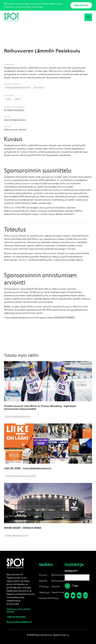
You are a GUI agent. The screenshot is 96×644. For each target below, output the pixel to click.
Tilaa (75, 586)
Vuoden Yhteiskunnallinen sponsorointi (21, 476)
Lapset (17, 99)
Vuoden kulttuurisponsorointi (17, 536)
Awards (43, 581)
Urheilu (8, 99)
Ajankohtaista (59, 575)
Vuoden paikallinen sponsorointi (18, 88)
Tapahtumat (58, 592)
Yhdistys (44, 586)
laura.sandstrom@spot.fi (19, 622)
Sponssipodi (58, 581)
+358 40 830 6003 (16, 617)
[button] (88, 17)
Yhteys (55, 598)
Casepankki (45, 598)
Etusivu (43, 575)
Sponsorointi (39, 88)
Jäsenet (56, 586)
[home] (11, 17)
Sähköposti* (71, 571)
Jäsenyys (44, 592)
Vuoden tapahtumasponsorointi (18, 417)
